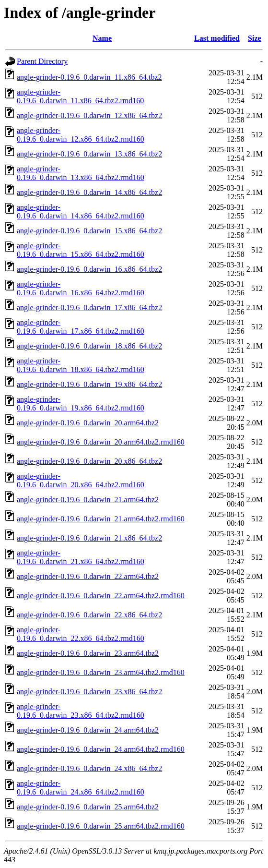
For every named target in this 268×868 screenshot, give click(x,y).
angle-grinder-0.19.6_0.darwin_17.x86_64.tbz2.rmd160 (81, 327)
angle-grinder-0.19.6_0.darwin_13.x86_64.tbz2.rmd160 (81, 173)
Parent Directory (42, 61)
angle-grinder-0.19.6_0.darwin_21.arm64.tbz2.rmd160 (101, 519)
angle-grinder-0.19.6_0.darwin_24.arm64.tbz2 (88, 730)
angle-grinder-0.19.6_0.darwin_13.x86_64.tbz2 (89, 154)
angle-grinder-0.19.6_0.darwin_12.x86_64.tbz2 (89, 115)
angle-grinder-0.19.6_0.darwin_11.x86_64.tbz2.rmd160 (80, 96)
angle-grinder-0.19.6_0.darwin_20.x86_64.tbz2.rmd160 (81, 480)
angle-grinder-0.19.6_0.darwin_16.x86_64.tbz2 (89, 269)
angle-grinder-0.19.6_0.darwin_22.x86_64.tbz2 (89, 615)
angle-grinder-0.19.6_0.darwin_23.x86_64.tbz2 (89, 692)
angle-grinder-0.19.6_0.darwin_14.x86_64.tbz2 (89, 192)
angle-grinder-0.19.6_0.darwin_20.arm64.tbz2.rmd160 (101, 442)
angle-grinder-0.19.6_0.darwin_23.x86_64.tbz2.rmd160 (81, 711)
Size (255, 38)
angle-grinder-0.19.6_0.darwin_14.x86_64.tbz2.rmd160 (81, 211)
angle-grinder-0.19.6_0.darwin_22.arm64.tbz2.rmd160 (101, 596)
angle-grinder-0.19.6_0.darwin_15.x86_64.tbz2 (89, 231)
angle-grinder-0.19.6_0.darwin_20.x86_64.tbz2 (89, 461)
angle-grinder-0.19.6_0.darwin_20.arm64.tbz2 (88, 423)
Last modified (217, 38)
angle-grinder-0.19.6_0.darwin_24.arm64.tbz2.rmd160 (101, 749)
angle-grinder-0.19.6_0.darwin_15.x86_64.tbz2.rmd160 (81, 250)
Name (102, 38)
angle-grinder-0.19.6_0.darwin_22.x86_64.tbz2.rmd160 (81, 634)
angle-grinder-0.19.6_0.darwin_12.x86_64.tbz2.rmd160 (81, 135)
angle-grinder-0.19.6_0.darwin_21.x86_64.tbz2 (89, 538)
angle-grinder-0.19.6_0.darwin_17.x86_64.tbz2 (89, 307)
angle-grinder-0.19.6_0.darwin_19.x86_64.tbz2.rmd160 (81, 404)
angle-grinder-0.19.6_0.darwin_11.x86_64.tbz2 (89, 77)
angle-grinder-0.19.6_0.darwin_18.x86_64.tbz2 (89, 346)
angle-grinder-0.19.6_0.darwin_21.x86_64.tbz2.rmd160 (81, 557)
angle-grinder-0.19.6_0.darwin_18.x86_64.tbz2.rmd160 (81, 365)
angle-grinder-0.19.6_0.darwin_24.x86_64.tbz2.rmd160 (81, 788)
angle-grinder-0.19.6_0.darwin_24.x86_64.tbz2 (89, 768)
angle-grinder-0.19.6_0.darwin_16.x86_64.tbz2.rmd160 (81, 288)
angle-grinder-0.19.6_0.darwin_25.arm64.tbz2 (88, 807)
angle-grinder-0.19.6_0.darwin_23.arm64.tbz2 (88, 653)
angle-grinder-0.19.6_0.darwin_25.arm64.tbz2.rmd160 (101, 826)
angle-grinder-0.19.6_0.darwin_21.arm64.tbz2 (88, 500)
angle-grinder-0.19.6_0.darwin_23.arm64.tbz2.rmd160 (101, 672)
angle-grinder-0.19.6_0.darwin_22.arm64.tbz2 (88, 576)
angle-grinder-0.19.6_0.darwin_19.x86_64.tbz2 (89, 384)
